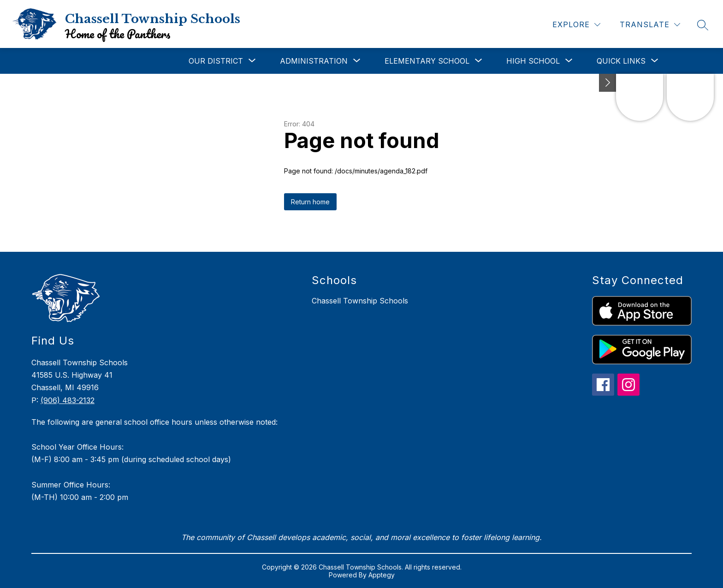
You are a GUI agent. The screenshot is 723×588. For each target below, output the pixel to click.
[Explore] (576, 25)
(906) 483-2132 (68, 400)
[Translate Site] (650, 25)
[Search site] (703, 25)
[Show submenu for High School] (533, 61)
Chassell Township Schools (360, 301)
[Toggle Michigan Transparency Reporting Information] (608, 83)
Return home (310, 202)
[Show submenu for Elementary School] (427, 61)
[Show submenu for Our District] (216, 61)
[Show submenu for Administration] (314, 61)
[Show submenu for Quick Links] (621, 61)
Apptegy (382, 575)
